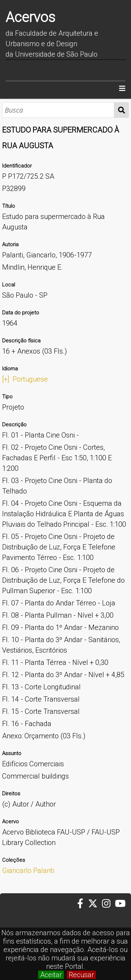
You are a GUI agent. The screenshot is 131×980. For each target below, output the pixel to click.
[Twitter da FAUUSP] (95, 904)
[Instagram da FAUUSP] (108, 904)
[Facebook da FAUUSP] (82, 904)
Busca (121, 110)
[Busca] (58, 110)
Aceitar (51, 975)
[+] (6, 379)
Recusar (81, 975)
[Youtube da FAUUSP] (121, 904)
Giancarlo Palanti (28, 871)
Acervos (30, 17)
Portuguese (30, 379)
